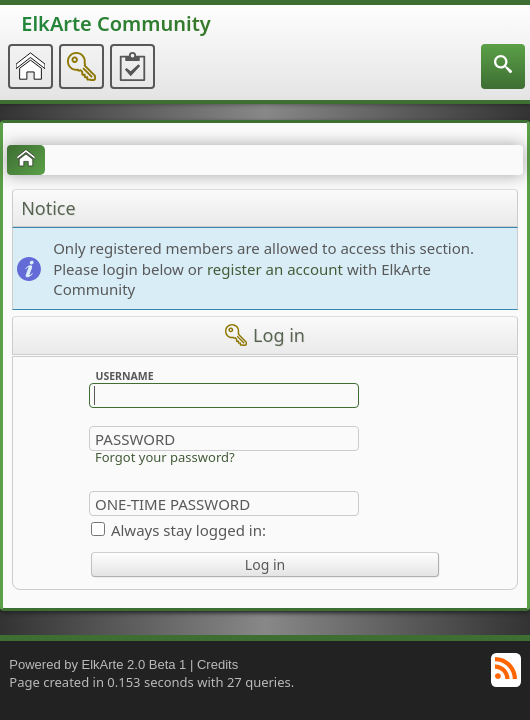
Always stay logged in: (188, 530)
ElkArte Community (115, 23)
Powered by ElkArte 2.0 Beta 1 (97, 664)
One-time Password (172, 504)
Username (124, 376)
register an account (275, 269)
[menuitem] (503, 66)
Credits (217, 664)
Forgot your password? (165, 457)
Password (135, 439)
